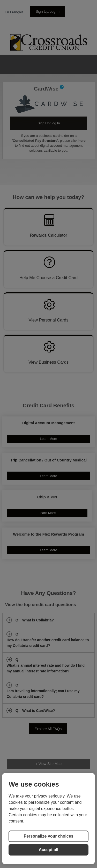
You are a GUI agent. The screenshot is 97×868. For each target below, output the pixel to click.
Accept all (49, 850)
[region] (48, 819)
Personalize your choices (48, 836)
